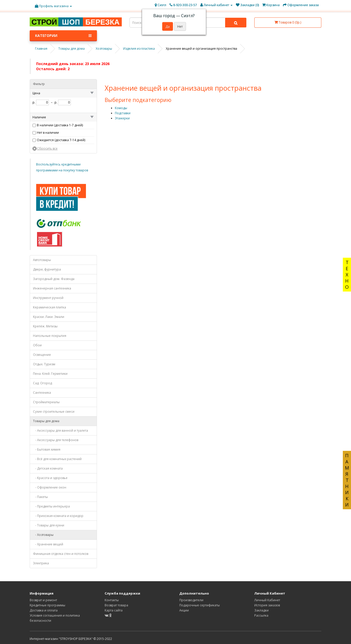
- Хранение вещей (48, 544)
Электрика (41, 563)
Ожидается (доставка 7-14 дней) (61, 140)
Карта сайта (114, 610)
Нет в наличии (48, 133)
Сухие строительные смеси (54, 412)
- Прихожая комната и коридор (58, 516)
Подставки (123, 113)
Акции (184, 610)
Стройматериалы (46, 402)
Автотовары (42, 260)
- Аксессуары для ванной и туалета (61, 430)
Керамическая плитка (50, 307)
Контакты (112, 600)
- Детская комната (48, 468)
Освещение (42, 355)
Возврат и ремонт (43, 600)
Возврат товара (116, 605)
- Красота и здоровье (50, 478)
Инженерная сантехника (52, 288)
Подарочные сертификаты (200, 605)
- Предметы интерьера (51, 506)
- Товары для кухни (49, 525)
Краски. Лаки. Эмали (49, 317)
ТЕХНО (347, 275)
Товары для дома (46, 421)
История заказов (267, 605)
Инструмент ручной (48, 298)
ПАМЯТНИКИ (347, 480)
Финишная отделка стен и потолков (61, 554)
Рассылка (261, 615)
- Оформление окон (50, 487)
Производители (191, 600)
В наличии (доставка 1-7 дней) (60, 125)
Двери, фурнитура (47, 269)
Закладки (261, 610)
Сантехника (42, 393)
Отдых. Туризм (44, 364)
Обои (37, 345)
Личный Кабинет (267, 600)
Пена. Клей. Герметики (50, 374)
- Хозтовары (43, 535)
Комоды (121, 108)
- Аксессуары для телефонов (56, 440)
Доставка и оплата (44, 610)
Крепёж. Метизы (45, 326)
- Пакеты (40, 497)
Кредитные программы (47, 605)
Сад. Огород (42, 383)
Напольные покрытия (50, 336)
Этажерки (122, 118)
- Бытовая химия (47, 449)
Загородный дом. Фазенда (54, 279)
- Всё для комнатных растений (57, 459)
